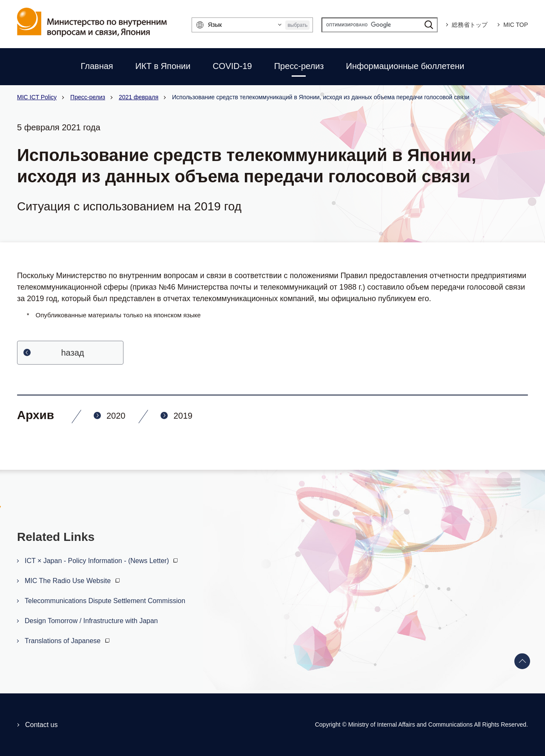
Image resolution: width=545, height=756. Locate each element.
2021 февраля (139, 97)
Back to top (523, 661)
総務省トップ (470, 25)
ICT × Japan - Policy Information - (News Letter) (102, 561)
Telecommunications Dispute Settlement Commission (105, 601)
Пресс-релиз (299, 66)
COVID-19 (232, 66)
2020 (116, 416)
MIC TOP (516, 25)
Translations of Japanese (68, 641)
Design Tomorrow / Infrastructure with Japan (91, 621)
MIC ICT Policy (37, 97)
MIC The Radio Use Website (73, 581)
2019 (183, 416)
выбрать (297, 25)
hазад (73, 353)
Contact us (41, 725)
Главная (97, 66)
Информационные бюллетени (405, 66)
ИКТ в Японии (163, 66)
